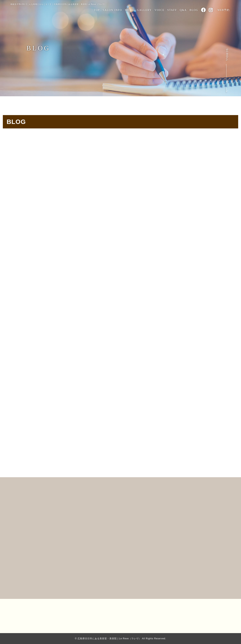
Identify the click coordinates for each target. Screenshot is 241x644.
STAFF (172, 10)
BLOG (194, 10)
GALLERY (144, 10)
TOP (97, 10)
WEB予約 (223, 10)
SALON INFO (112, 10)
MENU (129, 10)
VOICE (160, 10)
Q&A (183, 10)
